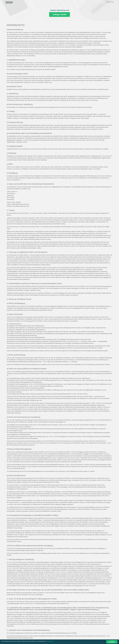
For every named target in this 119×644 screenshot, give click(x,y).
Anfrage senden (59, 14)
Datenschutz (50, 642)
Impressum (110, 2)
